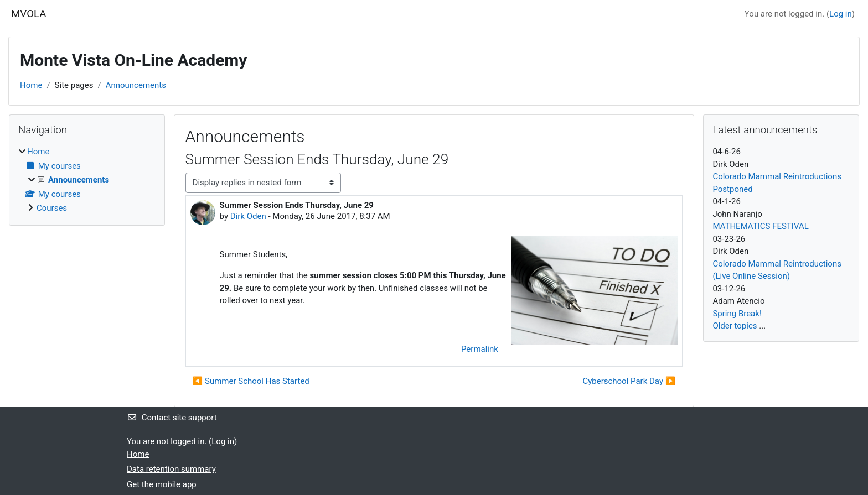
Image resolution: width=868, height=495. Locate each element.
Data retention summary (171, 469)
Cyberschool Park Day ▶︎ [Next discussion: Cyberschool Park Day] (629, 381)
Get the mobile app (162, 484)
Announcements (136, 85)
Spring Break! (737, 314)
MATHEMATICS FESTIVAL (760, 226)
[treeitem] (87, 180)
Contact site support (172, 418)
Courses (52, 208)
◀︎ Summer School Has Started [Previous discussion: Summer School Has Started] (251, 381)
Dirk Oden (248, 216)
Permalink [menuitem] (480, 349)
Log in (841, 14)
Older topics (735, 326)
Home (31, 85)
